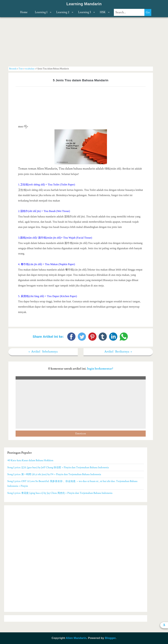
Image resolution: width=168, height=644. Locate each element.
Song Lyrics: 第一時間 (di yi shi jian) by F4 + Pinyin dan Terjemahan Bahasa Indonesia (54, 474)
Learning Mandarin (84, 4)
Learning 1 (41, 12)
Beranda (13, 69)
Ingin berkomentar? (100, 369)
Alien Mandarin (76, 638)
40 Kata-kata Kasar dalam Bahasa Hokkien (30, 460)
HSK (103, 12)
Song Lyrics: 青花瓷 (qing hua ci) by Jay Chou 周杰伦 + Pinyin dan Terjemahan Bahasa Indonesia (60, 493)
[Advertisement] (81, 42)
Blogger (110, 638)
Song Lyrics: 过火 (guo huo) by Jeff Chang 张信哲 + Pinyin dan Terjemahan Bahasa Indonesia (58, 467)
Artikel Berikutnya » (118, 352)
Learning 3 (84, 12)
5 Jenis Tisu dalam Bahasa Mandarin (81, 80)
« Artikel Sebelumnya (43, 352)
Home (24, 12)
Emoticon (81, 434)
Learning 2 (63, 12)
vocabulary (30, 69)
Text (21, 69)
